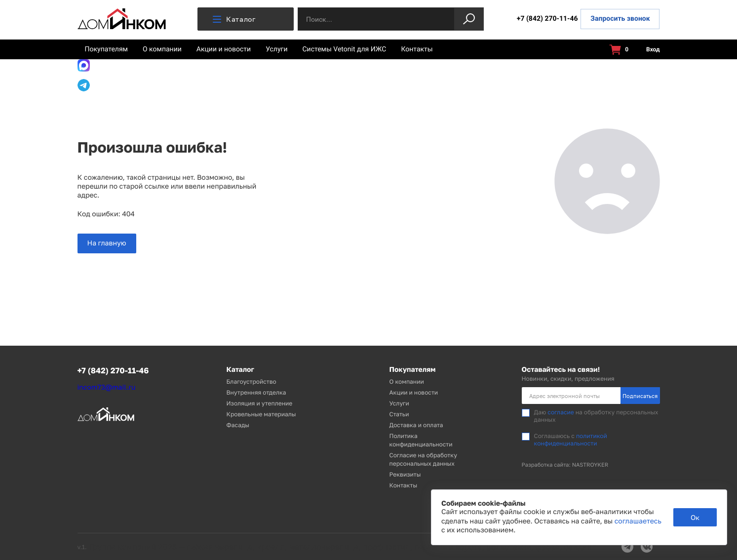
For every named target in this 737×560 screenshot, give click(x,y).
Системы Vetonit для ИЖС (345, 49)
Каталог (234, 19)
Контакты (417, 49)
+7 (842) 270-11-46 (547, 19)
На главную (107, 243)
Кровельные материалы (261, 414)
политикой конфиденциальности (571, 439)
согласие (561, 412)
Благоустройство (252, 381)
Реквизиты (405, 474)
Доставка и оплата (416, 425)
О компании (162, 49)
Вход (647, 50)
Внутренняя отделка (256, 392)
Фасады (238, 425)
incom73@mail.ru (107, 387)
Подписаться (640, 396)
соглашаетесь (638, 521)
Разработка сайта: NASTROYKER (565, 465)
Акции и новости (224, 49)
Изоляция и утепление (260, 403)
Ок (695, 517)
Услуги (276, 49)
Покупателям (107, 49)
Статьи (399, 414)
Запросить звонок (620, 19)
